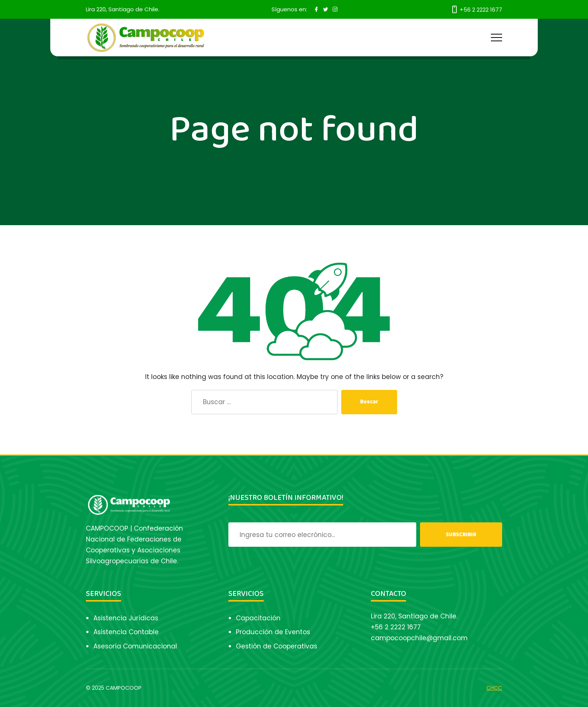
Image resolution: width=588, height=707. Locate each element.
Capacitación (258, 618)
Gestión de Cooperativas (277, 646)
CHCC (494, 688)
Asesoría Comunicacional (135, 646)
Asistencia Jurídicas (126, 618)
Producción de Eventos (273, 632)
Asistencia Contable (126, 632)
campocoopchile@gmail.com (419, 638)
